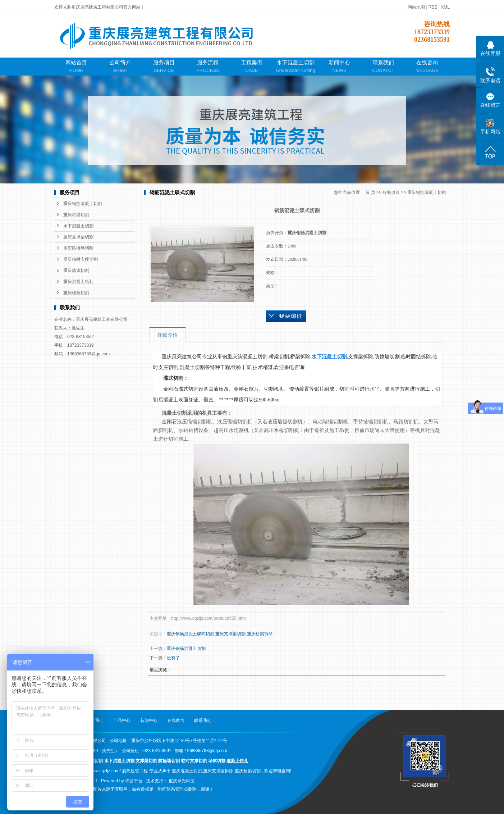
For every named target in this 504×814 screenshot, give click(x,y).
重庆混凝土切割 (187, 771)
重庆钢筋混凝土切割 (83, 204)
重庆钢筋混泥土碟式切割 (191, 634)
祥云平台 (134, 781)
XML (445, 7)
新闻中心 (339, 67)
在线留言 (176, 720)
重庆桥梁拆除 (260, 634)
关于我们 (95, 720)
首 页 (370, 192)
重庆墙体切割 (76, 270)
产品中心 (122, 720)
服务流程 (208, 67)
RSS (433, 7)
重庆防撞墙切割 (78, 248)
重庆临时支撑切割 (81, 259)
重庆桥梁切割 (76, 215)
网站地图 (417, 7)
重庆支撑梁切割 (78, 237)
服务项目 (164, 67)
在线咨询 (427, 67)
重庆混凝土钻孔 (78, 282)
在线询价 (286, 316)
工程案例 (252, 67)
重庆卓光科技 (182, 781)
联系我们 (383, 67)
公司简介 (120, 67)
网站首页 (76, 67)
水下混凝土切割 (295, 67)
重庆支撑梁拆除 (218, 771)
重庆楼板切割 (76, 293)
